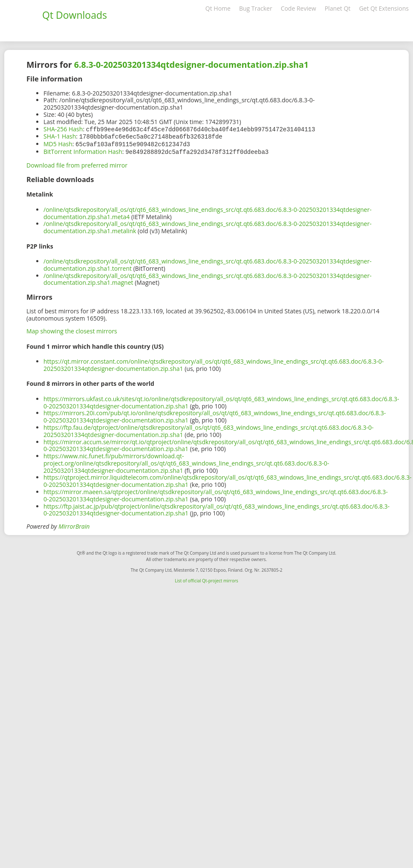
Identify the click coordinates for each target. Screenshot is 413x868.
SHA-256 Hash (63, 129)
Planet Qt (338, 8)
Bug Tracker (256, 8)
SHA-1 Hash (60, 136)
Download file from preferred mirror (77, 163)
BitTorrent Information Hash (83, 150)
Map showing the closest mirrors (72, 329)
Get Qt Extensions (384, 8)
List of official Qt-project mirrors (206, 579)
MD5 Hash (58, 143)
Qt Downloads (75, 15)
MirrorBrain (74, 525)
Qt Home (218, 8)
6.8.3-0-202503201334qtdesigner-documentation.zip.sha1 (191, 65)
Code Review (299, 8)
